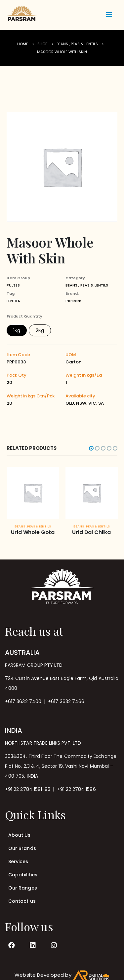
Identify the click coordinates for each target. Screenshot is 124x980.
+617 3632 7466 (66, 701)
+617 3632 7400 (23, 701)
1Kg (17, 330)
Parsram (73, 301)
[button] (91, 448)
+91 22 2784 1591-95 (28, 789)
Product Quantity (24, 316)
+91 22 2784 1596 (77, 789)
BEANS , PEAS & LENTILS (87, 285)
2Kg (40, 330)
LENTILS (13, 301)
